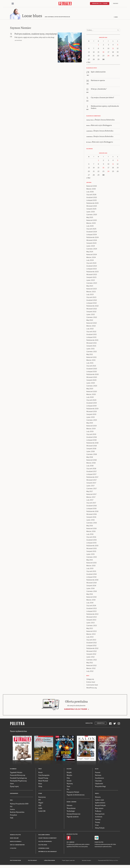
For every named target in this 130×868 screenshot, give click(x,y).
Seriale (69, 781)
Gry (68, 789)
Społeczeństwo (100, 803)
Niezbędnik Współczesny (18, 781)
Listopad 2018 (91, 440)
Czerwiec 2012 (92, 660)
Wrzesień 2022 (92, 309)
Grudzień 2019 (92, 403)
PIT (40, 800)
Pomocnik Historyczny (18, 775)
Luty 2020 (90, 398)
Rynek (40, 794)
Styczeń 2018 (91, 469)
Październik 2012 (92, 649)
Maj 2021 (90, 355)
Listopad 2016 (91, 509)
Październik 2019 (92, 409)
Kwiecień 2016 (91, 529)
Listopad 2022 (91, 303)
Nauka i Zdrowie (72, 802)
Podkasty (98, 811)
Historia (98, 797)
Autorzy (98, 820)
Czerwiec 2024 (92, 249)
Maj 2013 (90, 629)
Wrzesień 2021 (91, 343)
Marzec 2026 (91, 189)
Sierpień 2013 (91, 620)
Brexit (40, 773)
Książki (69, 773)
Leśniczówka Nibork (49, 861)
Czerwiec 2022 (92, 318)
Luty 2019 (90, 432)
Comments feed (92, 685)
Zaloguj (116, 3)
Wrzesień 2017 (91, 480)
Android (72, 842)
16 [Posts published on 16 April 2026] (103, 52)
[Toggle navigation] (13, 4)
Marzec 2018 (91, 463)
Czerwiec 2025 (92, 215)
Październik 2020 (93, 375)
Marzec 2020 (91, 395)
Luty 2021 (90, 363)
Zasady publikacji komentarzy (47, 838)
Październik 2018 (92, 443)
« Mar (88, 63)
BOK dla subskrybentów (17, 845)
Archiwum (99, 817)
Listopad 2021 (91, 338)
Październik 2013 (92, 614)
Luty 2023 (90, 295)
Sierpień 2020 (91, 380)
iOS (68, 842)
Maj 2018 (90, 457)
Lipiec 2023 (91, 281)
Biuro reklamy (14, 838)
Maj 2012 (90, 663)
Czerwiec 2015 (92, 557)
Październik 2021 (92, 340)
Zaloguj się (90, 679)
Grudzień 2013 (92, 609)
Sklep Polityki (100, 828)
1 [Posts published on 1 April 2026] (98, 45)
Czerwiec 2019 (92, 420)
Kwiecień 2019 (91, 426)
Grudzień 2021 (91, 335)
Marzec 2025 (91, 223)
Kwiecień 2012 (91, 666)
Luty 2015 (90, 569)
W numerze (13, 769)
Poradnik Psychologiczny (18, 778)
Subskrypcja (101, 724)
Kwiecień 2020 (92, 392)
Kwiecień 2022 (92, 323)
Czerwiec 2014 (92, 592)
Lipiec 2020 (91, 383)
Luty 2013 (90, 637)
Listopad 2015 (91, 543)
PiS (11, 807)
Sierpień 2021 (91, 346)
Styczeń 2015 (91, 572)
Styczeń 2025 (91, 229)
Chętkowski (99, 784)
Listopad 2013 (91, 612)
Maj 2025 (90, 218)
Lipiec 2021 (90, 349)
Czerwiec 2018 (92, 455)
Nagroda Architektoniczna (76, 795)
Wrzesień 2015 (91, 549)
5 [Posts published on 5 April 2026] (118, 45)
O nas (97, 825)
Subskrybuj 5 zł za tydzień (75, 709)
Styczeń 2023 (91, 298)
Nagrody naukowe (73, 817)
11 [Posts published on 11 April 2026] (113, 49)
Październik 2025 (92, 203)
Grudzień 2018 (92, 437)
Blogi (97, 769)
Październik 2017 (92, 477)
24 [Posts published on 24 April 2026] (108, 56)
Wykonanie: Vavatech (86, 861)
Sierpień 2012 (91, 654)
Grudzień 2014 (91, 574)
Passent (98, 773)
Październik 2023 (92, 272)
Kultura (69, 769)
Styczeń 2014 (91, 606)
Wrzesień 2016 (92, 515)
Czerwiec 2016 (92, 523)
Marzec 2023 (91, 292)
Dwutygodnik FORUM (15, 861)
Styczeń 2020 (91, 400)
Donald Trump (43, 778)
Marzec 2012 (91, 669)
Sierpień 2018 (91, 449)
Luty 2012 (90, 672)
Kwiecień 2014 (91, 597)
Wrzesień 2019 (92, 412)
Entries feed (91, 682)
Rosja (40, 784)
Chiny (40, 787)
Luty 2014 (90, 603)
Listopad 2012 (91, 646)
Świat (40, 769)
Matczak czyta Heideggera (101, 125)
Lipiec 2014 (90, 589)
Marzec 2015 (91, 566)
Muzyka (69, 775)
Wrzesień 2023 (92, 275)
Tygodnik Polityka (16, 773)
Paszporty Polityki (73, 792)
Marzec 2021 (91, 360)
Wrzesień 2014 (91, 583)
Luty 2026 (90, 192)
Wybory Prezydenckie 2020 (19, 804)
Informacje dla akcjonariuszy (48, 852)
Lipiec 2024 (91, 246)
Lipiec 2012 (90, 657)
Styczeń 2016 (91, 537)
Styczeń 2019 (91, 435)
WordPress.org (92, 688)
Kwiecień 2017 (91, 495)
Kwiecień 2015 (91, 563)
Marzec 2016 (91, 532)
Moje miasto (99, 808)
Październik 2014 (92, 580)
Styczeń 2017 (91, 503)
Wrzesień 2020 (92, 378)
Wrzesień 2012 (91, 652)
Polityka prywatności (45, 842)
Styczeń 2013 (91, 640)
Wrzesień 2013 (92, 617)
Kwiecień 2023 (92, 289)
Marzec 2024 (91, 258)
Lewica (12, 810)
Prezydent (14, 815)
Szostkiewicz (100, 778)
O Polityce (13, 849)
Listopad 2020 (92, 372)
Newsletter (89, 724)
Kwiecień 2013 (91, 632)
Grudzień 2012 (91, 643)
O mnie (116, 17)
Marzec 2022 (91, 326)
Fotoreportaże (100, 814)
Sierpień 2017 (91, 483)
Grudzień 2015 (91, 540)
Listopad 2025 (91, 201)
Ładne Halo (72, 861)
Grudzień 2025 (92, 198)
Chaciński (98, 781)
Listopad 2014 (91, 577)
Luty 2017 (90, 500)
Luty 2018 (90, 466)
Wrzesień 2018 (92, 446)
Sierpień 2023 (91, 278)
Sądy (12, 818)
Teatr (68, 787)
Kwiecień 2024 (92, 255)
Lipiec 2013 (90, 623)
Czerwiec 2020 (92, 386)
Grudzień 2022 (92, 300)
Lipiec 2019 (90, 417)
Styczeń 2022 (91, 332)
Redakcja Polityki (15, 835)
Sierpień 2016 (91, 517)
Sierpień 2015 (91, 552)
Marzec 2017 (91, 497)
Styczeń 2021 (91, 366)
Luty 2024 (90, 261)
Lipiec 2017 (90, 486)
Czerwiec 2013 (92, 626)
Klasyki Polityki (100, 806)
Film (68, 778)
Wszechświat (71, 808)
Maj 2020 (90, 389)
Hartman (98, 775)
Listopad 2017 (91, 475)
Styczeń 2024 (91, 263)
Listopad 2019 (91, 406)
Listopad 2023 (92, 269)
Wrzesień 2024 (92, 241)
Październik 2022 (92, 306)
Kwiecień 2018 (91, 460)
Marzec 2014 (91, 600)
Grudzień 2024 (92, 232)
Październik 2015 (92, 546)
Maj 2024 (90, 252)
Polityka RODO (43, 845)
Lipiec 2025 (91, 212)
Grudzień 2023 (92, 266)
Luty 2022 (90, 329)
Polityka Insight (32, 861)
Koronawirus (14, 794)
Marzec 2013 (91, 634)
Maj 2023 (90, 286)
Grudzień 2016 (92, 506)
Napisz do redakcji (16, 842)
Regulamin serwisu (44, 835)
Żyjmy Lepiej (14, 787)
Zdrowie (70, 806)
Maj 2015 (90, 560)
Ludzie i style (100, 800)
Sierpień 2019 (91, 415)
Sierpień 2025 (91, 209)
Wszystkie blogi (100, 787)
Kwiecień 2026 (92, 186)
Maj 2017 (90, 492)
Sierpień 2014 (91, 586)
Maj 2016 (90, 526)
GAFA (40, 808)
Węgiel (41, 803)
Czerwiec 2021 (92, 352)
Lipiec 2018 (90, 452)
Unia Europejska (44, 775)
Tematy (98, 822)
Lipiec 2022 (91, 315)
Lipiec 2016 (90, 520)
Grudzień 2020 (92, 369)
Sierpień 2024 (91, 243)
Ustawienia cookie (44, 849)
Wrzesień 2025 (92, 206)
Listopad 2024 (92, 235)
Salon (12, 784)
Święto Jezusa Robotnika (105, 120)
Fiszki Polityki (99, 842)
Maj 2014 (90, 594)
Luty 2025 (90, 226)
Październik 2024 (92, 238)
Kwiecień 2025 (92, 221)
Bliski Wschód (43, 781)
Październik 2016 (92, 512)
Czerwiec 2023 (92, 283)
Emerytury (42, 797)
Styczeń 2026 (91, 195)
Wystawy (70, 784)
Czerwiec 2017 (92, 489)
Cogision (68, 861)
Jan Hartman (18, 41)
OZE (40, 806)
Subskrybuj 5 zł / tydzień (100, 3)
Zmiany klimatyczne (74, 814)
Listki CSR (42, 811)
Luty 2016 (90, 535)
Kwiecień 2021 (91, 358)
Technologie (71, 811)
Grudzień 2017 (91, 472)
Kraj (11, 800)
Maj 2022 (90, 320)
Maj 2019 (90, 423)
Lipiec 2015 (90, 554)
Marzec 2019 (91, 429)
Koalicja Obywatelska (17, 812)
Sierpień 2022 (91, 312)
